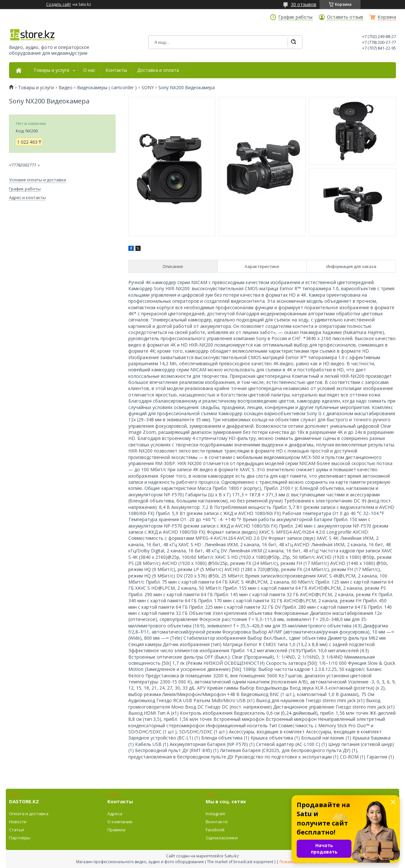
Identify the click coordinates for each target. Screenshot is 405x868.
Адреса (115, 814)
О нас (89, 70)
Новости (18, 822)
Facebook (215, 830)
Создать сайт (59, 5)
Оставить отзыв (345, 17)
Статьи (16, 830)
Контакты (116, 70)
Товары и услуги (51, 70)
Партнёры (20, 838)
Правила (116, 830)
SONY (148, 88)
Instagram (216, 814)
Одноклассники (222, 838)
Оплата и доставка (29, 814)
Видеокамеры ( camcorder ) (107, 88)
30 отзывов (304, 4)
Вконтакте (217, 822)
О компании (120, 822)
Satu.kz (232, 856)
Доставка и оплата (158, 70)
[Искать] (293, 42)
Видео (66, 88)
